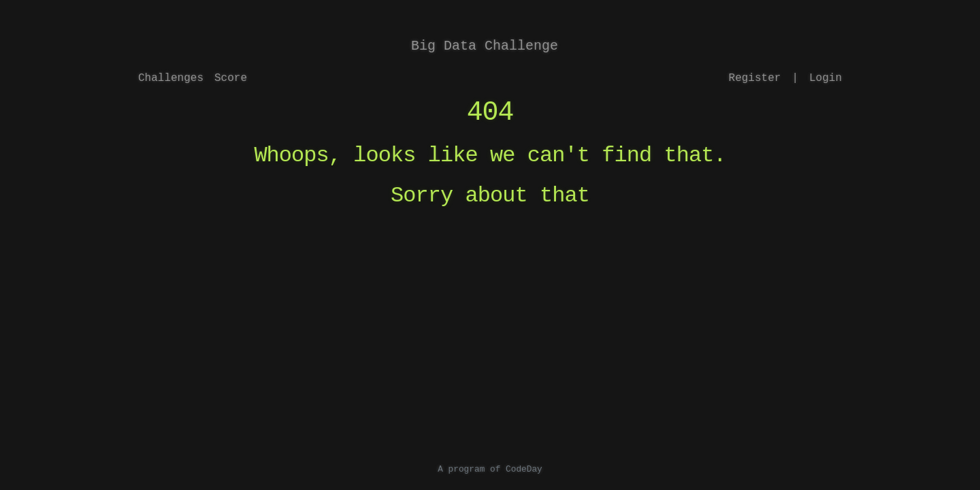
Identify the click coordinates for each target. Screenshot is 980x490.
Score (231, 78)
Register (755, 78)
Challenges (171, 78)
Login (826, 78)
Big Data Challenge (485, 46)
